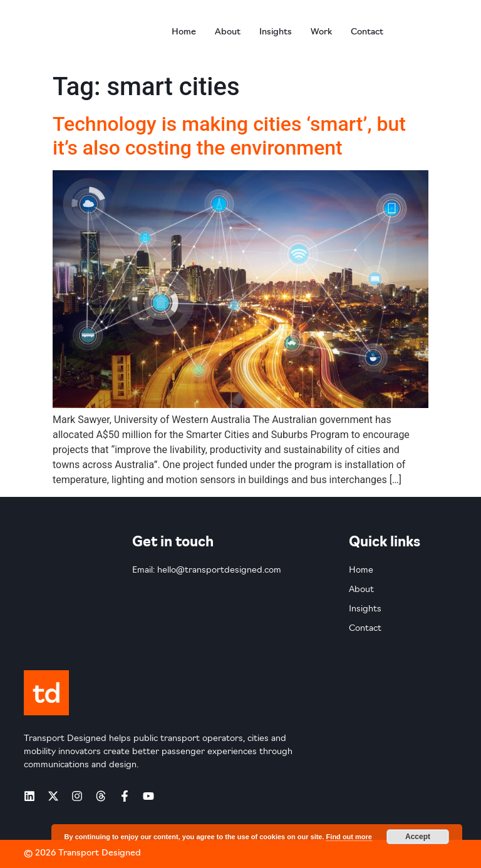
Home (184, 32)
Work (321, 32)
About (228, 32)
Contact (367, 32)
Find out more (349, 837)
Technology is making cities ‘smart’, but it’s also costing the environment (229, 136)
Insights (276, 32)
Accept (418, 837)
